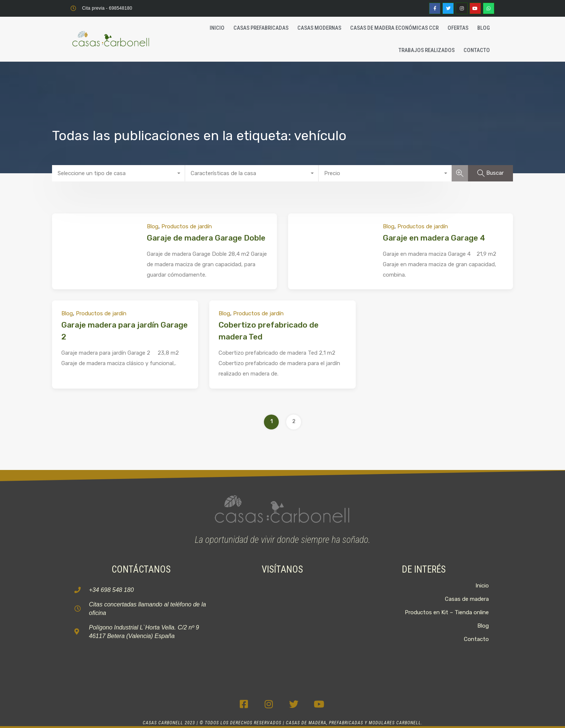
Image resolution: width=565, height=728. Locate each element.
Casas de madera (467, 599)
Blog (484, 28)
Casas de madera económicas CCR (394, 28)
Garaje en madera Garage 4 (434, 238)
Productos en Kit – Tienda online (447, 612)
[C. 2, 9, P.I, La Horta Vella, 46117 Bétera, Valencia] (282, 626)
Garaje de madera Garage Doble (206, 238)
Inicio (217, 28)
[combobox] (119, 173)
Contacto (477, 50)
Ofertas (458, 28)
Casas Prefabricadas (261, 28)
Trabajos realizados (427, 50)
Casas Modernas (319, 28)
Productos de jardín (187, 226)
